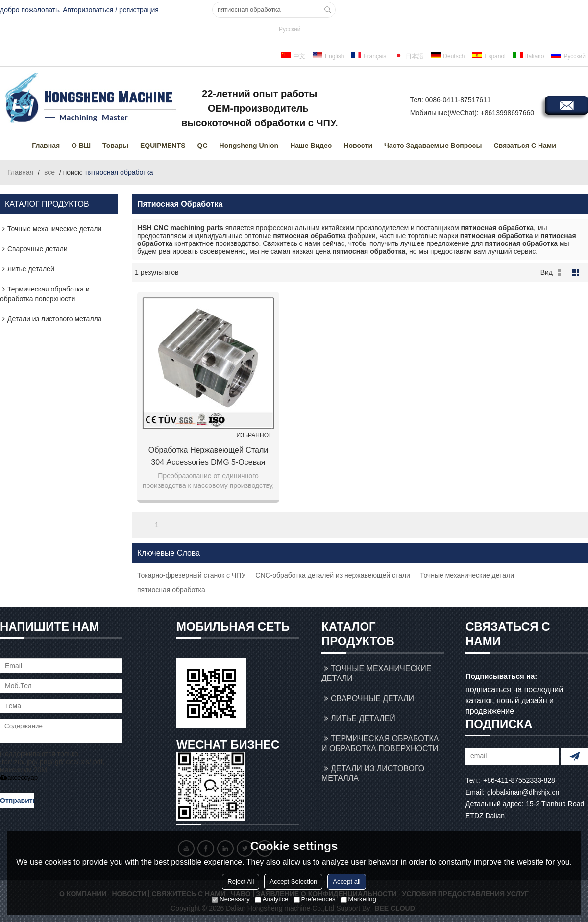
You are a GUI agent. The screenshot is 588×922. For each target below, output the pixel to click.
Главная (46, 146)
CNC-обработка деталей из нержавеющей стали (333, 575)
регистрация (139, 10)
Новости (358, 146)
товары (115, 146)
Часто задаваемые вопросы (433, 146)
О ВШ (81, 146)
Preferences (315, 899)
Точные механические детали (467, 575)
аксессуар (19, 778)
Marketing (358, 899)
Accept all (346, 882)
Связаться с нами (525, 146)
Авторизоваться (88, 10)
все (49, 172)
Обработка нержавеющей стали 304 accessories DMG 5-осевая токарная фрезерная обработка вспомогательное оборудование (208, 457)
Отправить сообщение (17, 802)
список (562, 272)
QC (203, 146)
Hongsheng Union (249, 146)
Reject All (241, 882)
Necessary (231, 899)
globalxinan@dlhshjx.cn (523, 792)
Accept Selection (293, 882)
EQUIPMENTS (163, 146)
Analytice (272, 899)
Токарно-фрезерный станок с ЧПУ (191, 575)
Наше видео (311, 146)
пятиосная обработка (171, 590)
